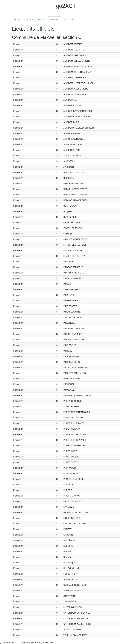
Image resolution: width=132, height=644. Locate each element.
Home (17, 20)
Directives (69, 20)
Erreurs (41, 20)
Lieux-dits (55, 20)
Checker (29, 20)
